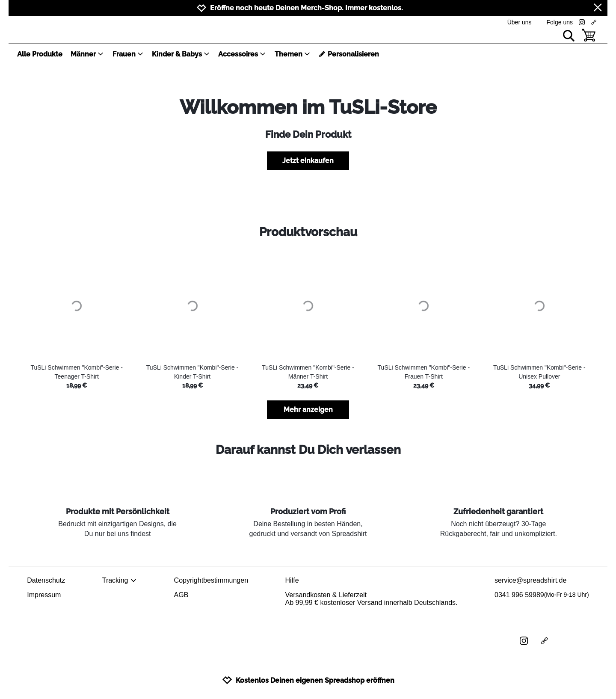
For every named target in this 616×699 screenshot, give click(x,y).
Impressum (44, 595)
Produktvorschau (308, 232)
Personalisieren (349, 54)
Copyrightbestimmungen (211, 580)
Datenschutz (46, 580)
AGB (181, 595)
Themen (293, 54)
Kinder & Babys (181, 54)
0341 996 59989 (542, 595)
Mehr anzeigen (308, 410)
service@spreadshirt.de (530, 580)
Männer (87, 54)
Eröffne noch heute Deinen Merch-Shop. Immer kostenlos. (307, 8)
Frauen (128, 54)
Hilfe (292, 580)
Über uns (520, 22)
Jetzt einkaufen (308, 161)
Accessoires (242, 54)
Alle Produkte (40, 54)
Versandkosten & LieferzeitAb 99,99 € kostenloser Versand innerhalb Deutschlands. (372, 599)
